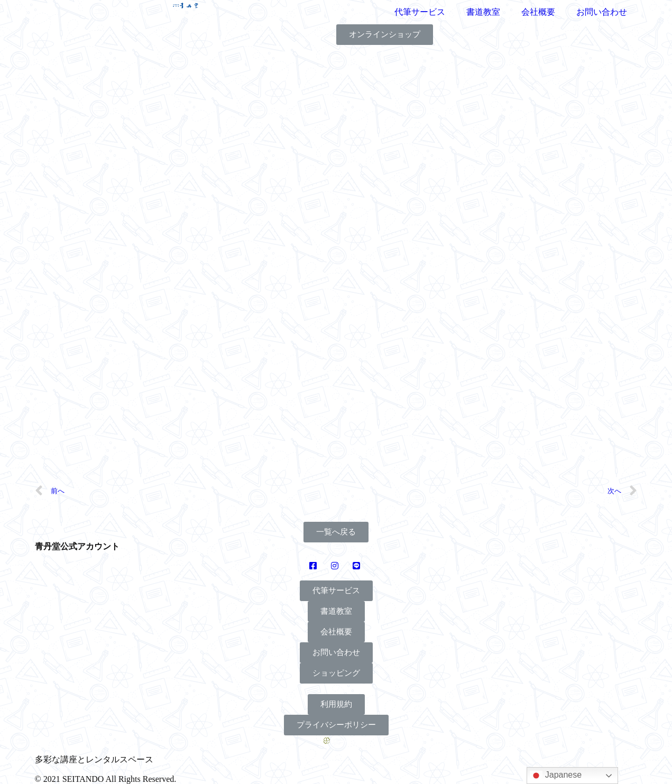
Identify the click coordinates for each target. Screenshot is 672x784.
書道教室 (483, 12)
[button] (385, 35)
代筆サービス (420, 12)
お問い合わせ (602, 12)
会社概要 (538, 12)
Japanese (556, 776)
